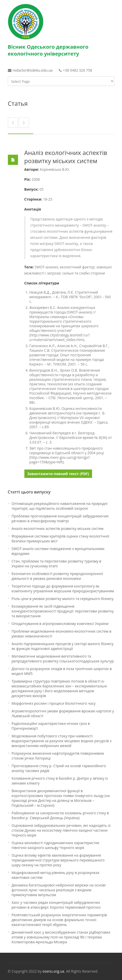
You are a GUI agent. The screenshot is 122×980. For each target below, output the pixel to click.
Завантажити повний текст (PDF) (58, 474)
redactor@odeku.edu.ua (33, 70)
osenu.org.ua (54, 971)
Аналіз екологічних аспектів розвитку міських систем (66, 157)
